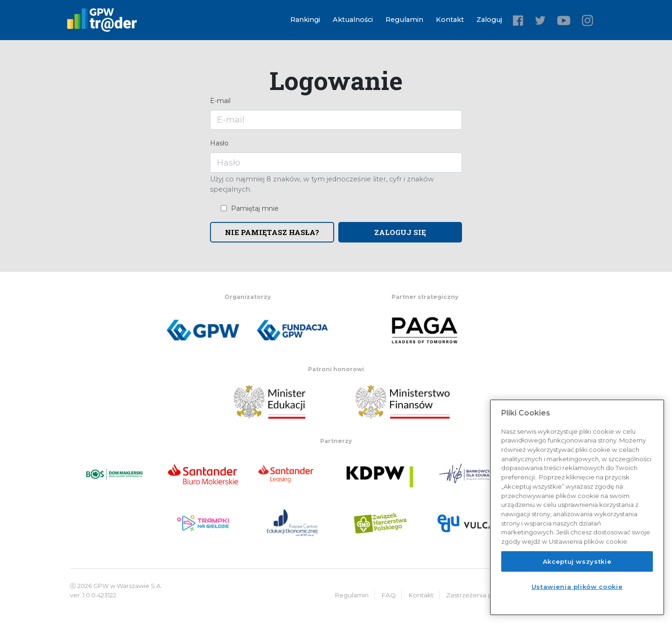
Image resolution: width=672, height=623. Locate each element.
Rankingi (305, 20)
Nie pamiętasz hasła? (272, 232)
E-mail (220, 101)
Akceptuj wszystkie (577, 561)
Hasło (219, 143)
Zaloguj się (400, 232)
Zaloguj (489, 20)
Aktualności (353, 20)
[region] (577, 507)
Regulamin (404, 20)
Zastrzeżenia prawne (479, 595)
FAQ (388, 595)
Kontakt (450, 20)
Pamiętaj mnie (255, 208)
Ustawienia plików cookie (577, 587)
